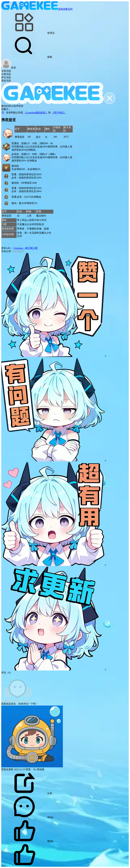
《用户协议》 (59, 113)
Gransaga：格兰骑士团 (25, 248)
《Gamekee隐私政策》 (36, 113)
